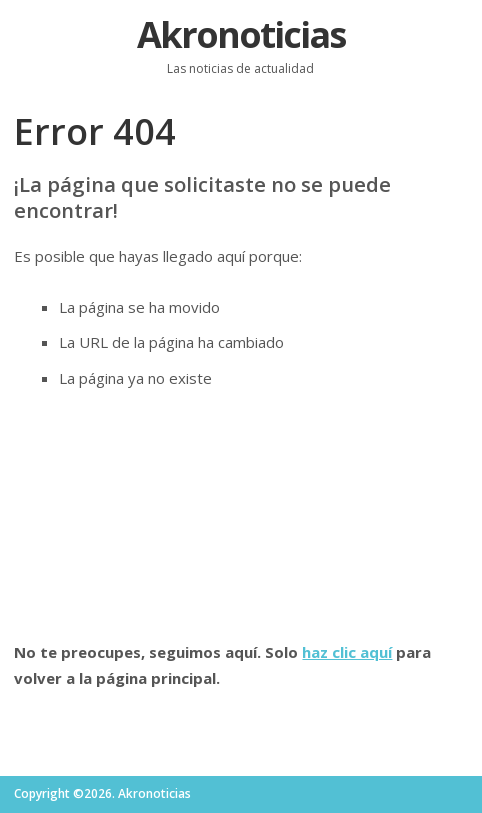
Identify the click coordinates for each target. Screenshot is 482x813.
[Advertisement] (240, 515)
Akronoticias (241, 34)
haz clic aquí (347, 652)
